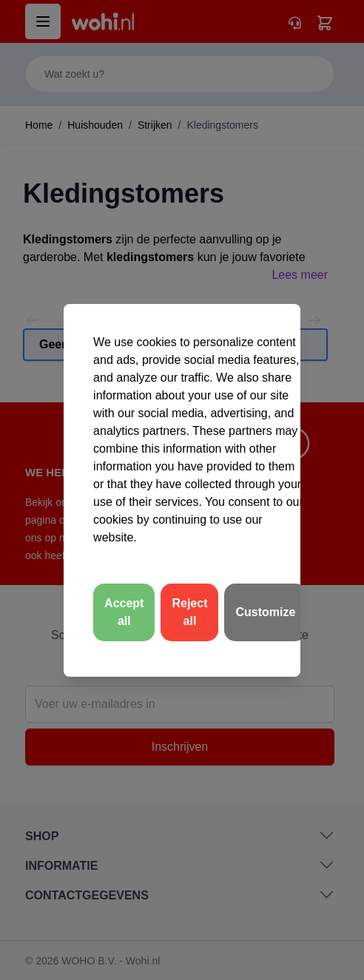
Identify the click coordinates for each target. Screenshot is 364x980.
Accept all (124, 612)
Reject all (189, 612)
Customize (265, 612)
